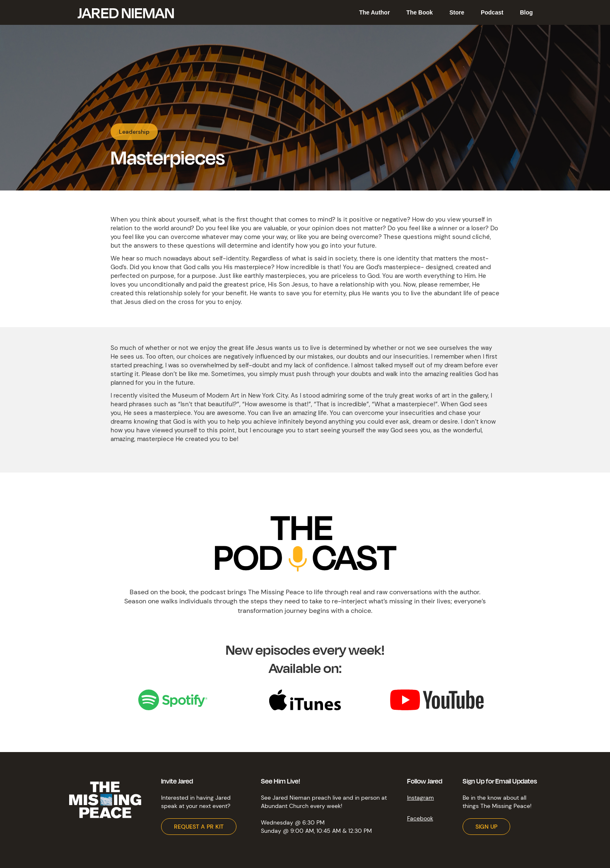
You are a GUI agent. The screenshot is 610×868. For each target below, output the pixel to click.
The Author (374, 12)
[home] (126, 12)
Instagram (421, 798)
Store (457, 12)
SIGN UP (486, 827)
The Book (420, 12)
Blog (526, 12)
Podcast (492, 12)
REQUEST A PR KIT (199, 827)
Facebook (420, 818)
